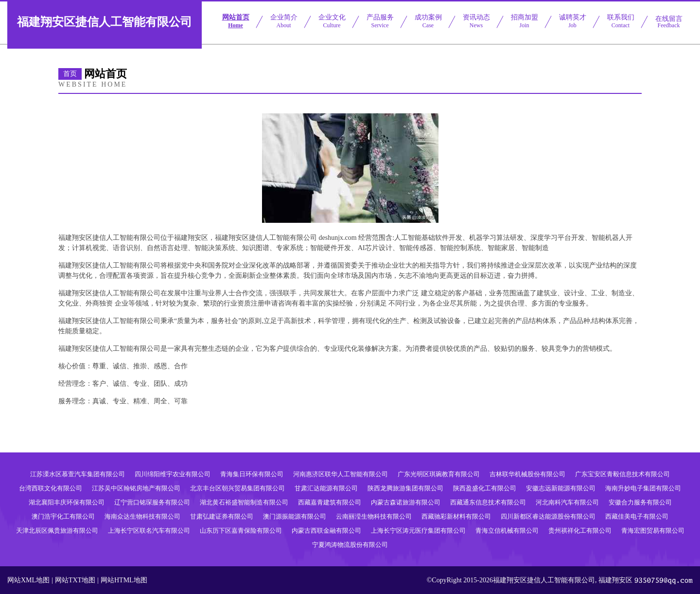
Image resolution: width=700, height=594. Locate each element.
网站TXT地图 (75, 580)
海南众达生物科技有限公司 (142, 516)
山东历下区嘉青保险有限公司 (241, 531)
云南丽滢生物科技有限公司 (374, 516)
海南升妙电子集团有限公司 (643, 488)
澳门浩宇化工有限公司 (63, 516)
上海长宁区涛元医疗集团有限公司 (418, 531)
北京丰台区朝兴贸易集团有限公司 (237, 488)
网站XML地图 (28, 580)
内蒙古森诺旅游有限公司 (406, 502)
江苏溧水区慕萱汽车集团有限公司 (78, 474)
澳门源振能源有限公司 (295, 516)
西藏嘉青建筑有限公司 (330, 502)
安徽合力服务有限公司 (640, 502)
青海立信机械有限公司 (507, 531)
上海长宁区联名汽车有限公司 (149, 531)
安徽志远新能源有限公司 (561, 488)
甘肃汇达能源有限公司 (326, 488)
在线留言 (669, 22)
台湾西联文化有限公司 (51, 488)
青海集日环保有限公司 (252, 474)
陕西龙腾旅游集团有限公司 (405, 488)
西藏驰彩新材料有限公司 (456, 516)
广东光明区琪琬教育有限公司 (439, 474)
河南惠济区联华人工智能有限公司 (341, 474)
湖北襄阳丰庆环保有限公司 (67, 502)
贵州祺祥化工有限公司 (580, 531)
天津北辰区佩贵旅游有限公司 (57, 531)
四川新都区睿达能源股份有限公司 (548, 516)
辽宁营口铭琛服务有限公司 (152, 502)
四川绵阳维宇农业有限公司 (173, 474)
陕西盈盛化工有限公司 (485, 488)
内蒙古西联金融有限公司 (326, 531)
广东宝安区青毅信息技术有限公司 (622, 474)
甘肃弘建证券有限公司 (222, 516)
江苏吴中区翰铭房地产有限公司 (136, 488)
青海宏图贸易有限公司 (653, 531)
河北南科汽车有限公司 (567, 502)
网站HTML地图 (124, 580)
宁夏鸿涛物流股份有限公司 (350, 545)
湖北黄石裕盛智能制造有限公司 (244, 502)
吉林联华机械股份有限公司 (527, 474)
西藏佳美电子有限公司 (637, 516)
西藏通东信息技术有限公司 (488, 502)
